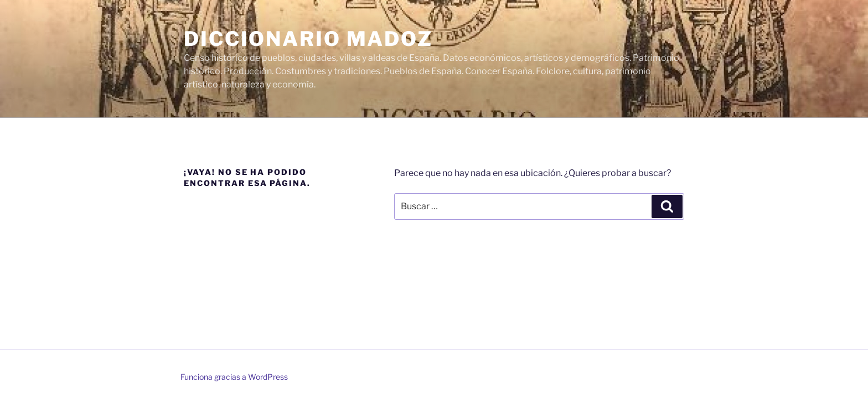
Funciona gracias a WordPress (234, 377)
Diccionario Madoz (308, 39)
